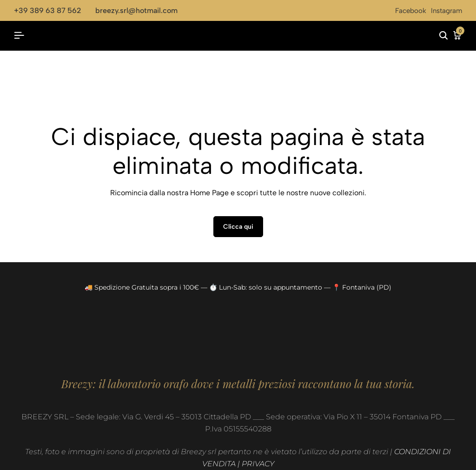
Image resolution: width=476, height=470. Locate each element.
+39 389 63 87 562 (48, 10)
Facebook (411, 11)
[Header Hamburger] (19, 36)
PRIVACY (258, 464)
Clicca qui (238, 227)
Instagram (446, 11)
